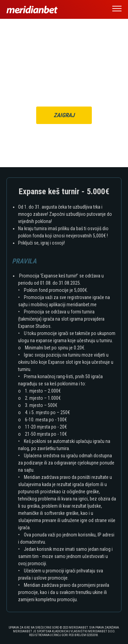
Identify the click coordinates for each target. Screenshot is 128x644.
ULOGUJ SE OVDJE (79, 88)
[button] (117, 10)
